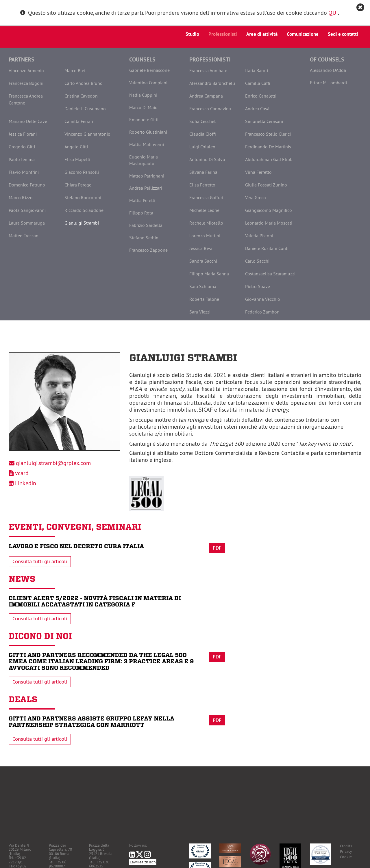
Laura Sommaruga (27, 223)
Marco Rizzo (21, 197)
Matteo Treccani (24, 236)
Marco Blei (75, 70)
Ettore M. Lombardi (328, 83)
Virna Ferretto (258, 172)
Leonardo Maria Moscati (269, 223)
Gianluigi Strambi (82, 223)
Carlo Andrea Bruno (84, 83)
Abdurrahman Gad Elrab (269, 159)
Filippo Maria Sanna (209, 274)
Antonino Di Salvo (207, 159)
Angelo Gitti (76, 147)
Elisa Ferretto (202, 185)
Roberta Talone (204, 299)
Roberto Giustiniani (148, 132)
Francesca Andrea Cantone (26, 99)
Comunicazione (303, 34)
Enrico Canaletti (261, 96)
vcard (22, 473)
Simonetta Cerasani (264, 121)
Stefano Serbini (144, 238)
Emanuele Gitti (144, 120)
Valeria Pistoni (259, 236)
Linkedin (26, 483)
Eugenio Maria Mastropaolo (144, 160)
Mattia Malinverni (147, 144)
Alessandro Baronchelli (212, 83)
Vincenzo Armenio (26, 70)
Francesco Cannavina (210, 109)
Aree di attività (262, 34)
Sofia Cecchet (202, 121)
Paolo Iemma (22, 159)
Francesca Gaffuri (206, 197)
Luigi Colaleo (202, 147)
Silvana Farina (203, 172)
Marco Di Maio (143, 107)
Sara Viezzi (200, 312)
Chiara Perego (78, 185)
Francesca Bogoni (26, 83)
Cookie (346, 857)
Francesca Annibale (208, 70)
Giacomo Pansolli (82, 172)
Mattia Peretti (142, 200)
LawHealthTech (143, 862)
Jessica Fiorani (23, 134)
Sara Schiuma (203, 286)
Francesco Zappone (148, 250)
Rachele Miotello (206, 223)
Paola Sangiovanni (27, 210)
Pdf (217, 548)
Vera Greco (256, 197)
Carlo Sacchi (257, 261)
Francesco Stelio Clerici (268, 134)
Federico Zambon (262, 312)
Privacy (346, 851)
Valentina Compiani (148, 83)
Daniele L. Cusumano (85, 109)
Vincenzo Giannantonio (87, 134)
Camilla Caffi (258, 83)
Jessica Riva (201, 248)
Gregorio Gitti (22, 147)
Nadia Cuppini (143, 95)
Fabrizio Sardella (146, 225)
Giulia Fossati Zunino (266, 185)
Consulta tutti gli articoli (40, 561)
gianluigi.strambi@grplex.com (53, 463)
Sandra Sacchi (203, 261)
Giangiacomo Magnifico (269, 210)
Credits (346, 846)
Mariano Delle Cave (28, 121)
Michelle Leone (204, 210)
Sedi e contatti (343, 34)
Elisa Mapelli (77, 159)
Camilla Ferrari (79, 121)
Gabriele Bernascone (149, 70)
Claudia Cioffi (203, 134)
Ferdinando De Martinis (268, 147)
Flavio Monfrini (24, 172)
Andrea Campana (206, 96)
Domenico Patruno (27, 185)
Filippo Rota (141, 213)
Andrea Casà (257, 109)
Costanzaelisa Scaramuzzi (270, 274)
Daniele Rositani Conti (267, 248)
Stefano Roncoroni (83, 197)
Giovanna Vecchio (263, 299)
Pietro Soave (258, 286)
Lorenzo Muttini (205, 236)
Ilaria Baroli (257, 70)
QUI (333, 13)
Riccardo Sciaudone (84, 210)
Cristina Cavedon (81, 96)
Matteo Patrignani (147, 176)
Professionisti (223, 34)
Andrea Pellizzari (146, 188)
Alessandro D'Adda (328, 70)
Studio (192, 34)
